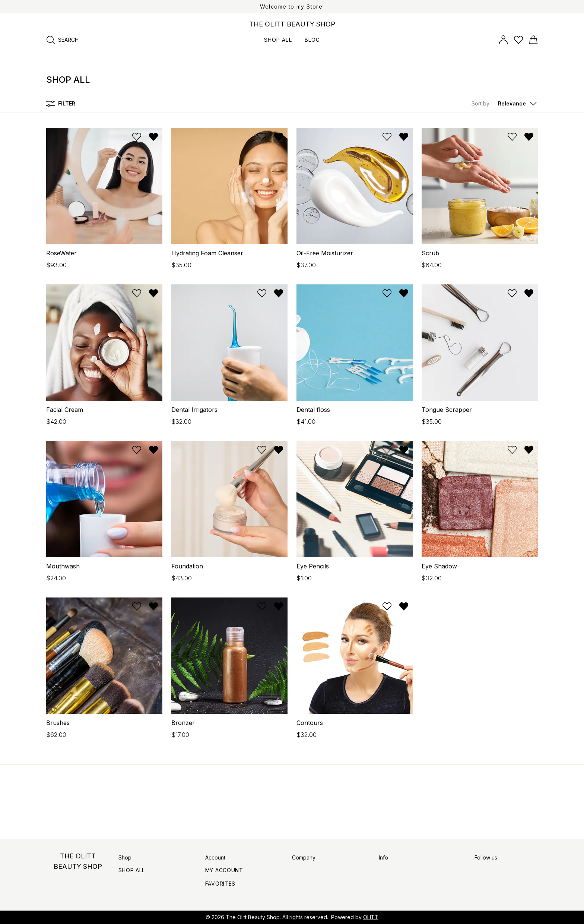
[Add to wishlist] (137, 137)
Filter (61, 104)
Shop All (132, 870)
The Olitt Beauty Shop (253, 917)
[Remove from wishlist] (153, 137)
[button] (505, 104)
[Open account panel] (503, 40)
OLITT (371, 917)
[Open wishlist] (518, 40)
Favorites (220, 884)
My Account (224, 870)
